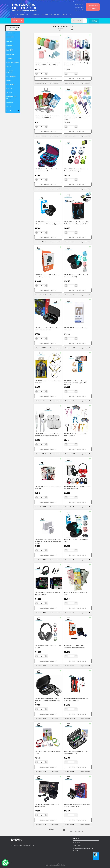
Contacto (45, 15)
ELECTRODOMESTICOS (13, 63)
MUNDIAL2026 (10, 55)
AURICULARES (10, 37)
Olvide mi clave (78, 7)
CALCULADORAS (11, 76)
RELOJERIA (9, 67)
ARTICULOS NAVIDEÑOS (10, 50)
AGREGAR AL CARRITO (48, 79)
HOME (17, 15)
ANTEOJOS (9, 93)
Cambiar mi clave (79, 10)
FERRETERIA (10, 45)
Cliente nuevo (78, 4)
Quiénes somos (25, 15)
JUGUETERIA (10, 59)
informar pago (68, 15)
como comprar (56, 15)
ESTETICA (9, 89)
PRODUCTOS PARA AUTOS (12, 97)
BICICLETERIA (10, 84)
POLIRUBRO (10, 41)
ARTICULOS (18, 21)
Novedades (36, 15)
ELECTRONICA (10, 33)
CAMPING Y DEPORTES (10, 72)
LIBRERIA (9, 80)
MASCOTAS (10, 102)
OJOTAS (9, 106)
